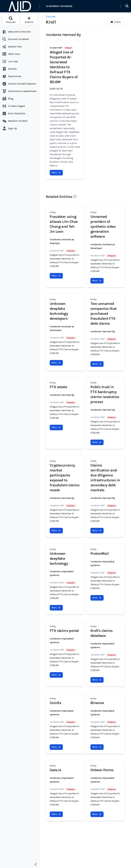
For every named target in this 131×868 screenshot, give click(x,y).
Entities (51, 17)
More (56, 173)
